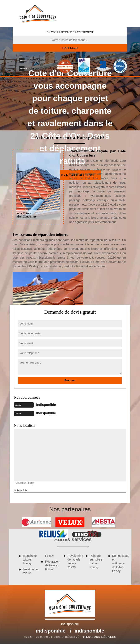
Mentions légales (100, 637)
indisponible (36, 60)
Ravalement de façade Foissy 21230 (75, 561)
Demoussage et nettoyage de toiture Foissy (120, 563)
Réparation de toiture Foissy (52, 565)
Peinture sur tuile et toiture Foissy (97, 561)
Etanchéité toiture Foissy (30, 559)
